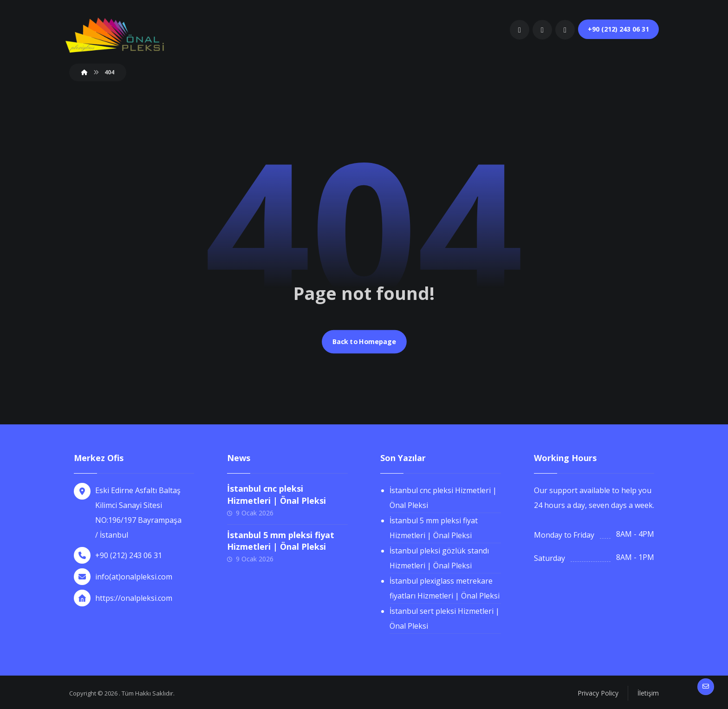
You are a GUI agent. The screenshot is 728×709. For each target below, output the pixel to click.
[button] (520, 30)
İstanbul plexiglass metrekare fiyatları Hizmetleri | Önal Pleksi (445, 588)
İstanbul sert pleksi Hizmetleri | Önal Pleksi (445, 618)
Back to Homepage (364, 342)
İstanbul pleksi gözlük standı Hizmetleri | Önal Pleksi (439, 558)
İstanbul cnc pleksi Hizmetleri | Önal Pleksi (276, 494)
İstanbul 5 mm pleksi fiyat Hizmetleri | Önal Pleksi (281, 541)
